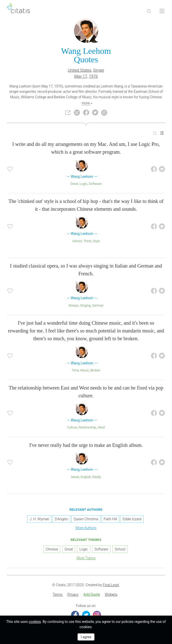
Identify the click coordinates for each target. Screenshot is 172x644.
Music (85, 370)
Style (96, 241)
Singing (85, 305)
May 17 (81, 76)
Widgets (111, 594)
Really (97, 477)
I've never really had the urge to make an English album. (86, 445)
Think (87, 241)
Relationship (87, 427)
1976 (93, 76)
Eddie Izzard (132, 519)
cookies (35, 622)
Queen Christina (86, 519)
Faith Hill (110, 519)
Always (74, 305)
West (101, 427)
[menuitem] (155, 133)
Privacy (73, 594)
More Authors (86, 528)
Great (74, 184)
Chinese (52, 549)
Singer (99, 70)
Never (75, 477)
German (98, 305)
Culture (72, 427)
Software (95, 184)
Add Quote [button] (92, 594)
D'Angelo (61, 519)
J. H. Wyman (39, 519)
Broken (95, 370)
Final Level (111, 585)
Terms (58, 594)
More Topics (86, 558)
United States (80, 70)
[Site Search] (149, 11)
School (77, 241)
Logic (83, 184)
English (86, 477)
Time (75, 370)
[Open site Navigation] (162, 11)
